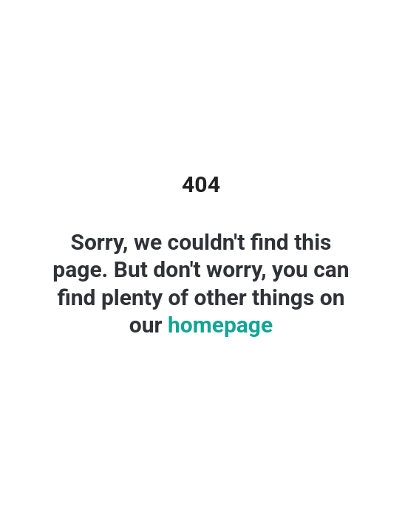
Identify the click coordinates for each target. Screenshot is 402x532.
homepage (218, 325)
